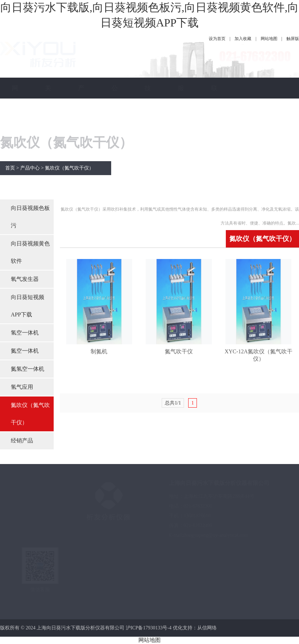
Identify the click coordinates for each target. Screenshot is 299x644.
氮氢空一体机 (28, 369)
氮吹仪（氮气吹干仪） (69, 168)
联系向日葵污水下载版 (214, 182)
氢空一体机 (25, 333)
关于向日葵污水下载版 (48, 182)
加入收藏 (243, 39)
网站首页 (15, 119)
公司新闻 (115, 119)
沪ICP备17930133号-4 (149, 628)
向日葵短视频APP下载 (28, 306)
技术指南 (148, 119)
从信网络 (207, 628)
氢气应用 (22, 387)
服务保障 (181, 119)
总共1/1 (173, 403)
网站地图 (269, 39)
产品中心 (81, 119)
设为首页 (217, 39)
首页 (10, 168)
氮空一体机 (25, 351)
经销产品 (22, 441)
